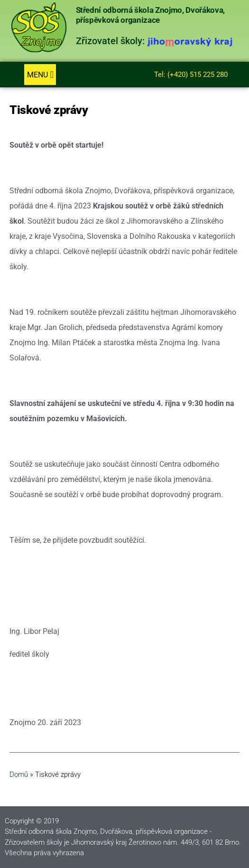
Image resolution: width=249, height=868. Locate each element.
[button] (40, 75)
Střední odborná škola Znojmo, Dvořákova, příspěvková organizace (151, 15)
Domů (19, 774)
